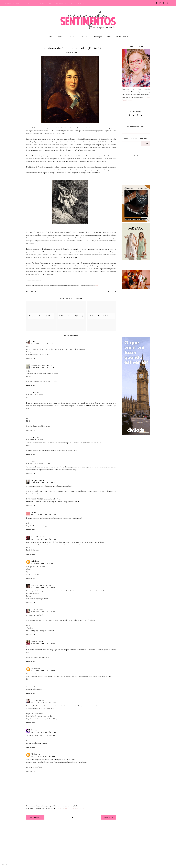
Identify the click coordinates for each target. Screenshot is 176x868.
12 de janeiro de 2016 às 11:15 (43, 756)
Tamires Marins (38, 610)
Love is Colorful (37, 767)
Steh (33, 462)
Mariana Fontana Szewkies (42, 585)
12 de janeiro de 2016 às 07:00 (44, 703)
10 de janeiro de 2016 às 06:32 (44, 539)
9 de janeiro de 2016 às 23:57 (43, 483)
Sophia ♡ (35, 730)
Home (50, 37)
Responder (31, 359)
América (60, 37)
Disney (85, 37)
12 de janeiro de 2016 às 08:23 (44, 732)
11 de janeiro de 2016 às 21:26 (43, 671)
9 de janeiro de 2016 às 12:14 (38, 440)
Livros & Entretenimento (42, 366)
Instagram (30, 501)
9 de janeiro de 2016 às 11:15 (43, 368)
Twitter (82, 808)
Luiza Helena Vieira (40, 537)
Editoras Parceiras (64, 3)
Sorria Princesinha (33, 574)
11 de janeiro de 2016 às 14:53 (43, 612)
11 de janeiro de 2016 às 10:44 (43, 588)
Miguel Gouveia (38, 481)
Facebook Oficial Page (42, 501)
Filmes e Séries (45, 3)
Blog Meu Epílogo (32, 631)
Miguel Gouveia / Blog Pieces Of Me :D (65, 501)
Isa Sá (34, 513)
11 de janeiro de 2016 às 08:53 (44, 563)
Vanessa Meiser (38, 700)
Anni (34, 341)
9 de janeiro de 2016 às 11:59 (38, 395)
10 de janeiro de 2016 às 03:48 (44, 515)
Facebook (51, 631)
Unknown (36, 668)
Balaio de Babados (32, 550)
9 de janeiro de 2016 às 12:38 (38, 464)
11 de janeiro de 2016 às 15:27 (43, 644)
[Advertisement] (136, 313)
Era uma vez (31, 291)
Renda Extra (82, 3)
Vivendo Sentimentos (13, 3)
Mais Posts (109, 817)
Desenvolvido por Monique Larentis (161, 865)
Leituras (30, 3)
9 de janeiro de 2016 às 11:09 (43, 344)
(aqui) (97, 286)
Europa (73, 37)
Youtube (68, 808)
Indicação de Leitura (102, 37)
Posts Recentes (35, 817)
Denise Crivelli (38, 642)
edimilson (35, 561)
